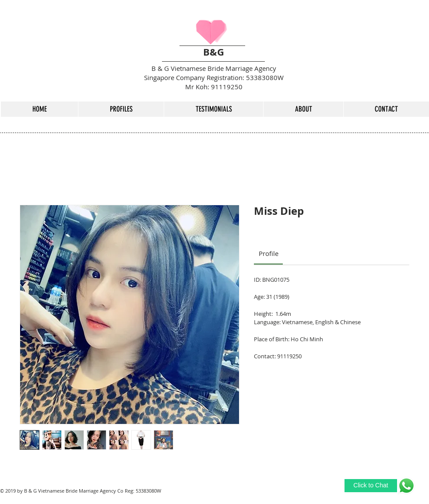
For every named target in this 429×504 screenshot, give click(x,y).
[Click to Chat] (371, 486)
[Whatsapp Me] (406, 486)
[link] (269, 253)
